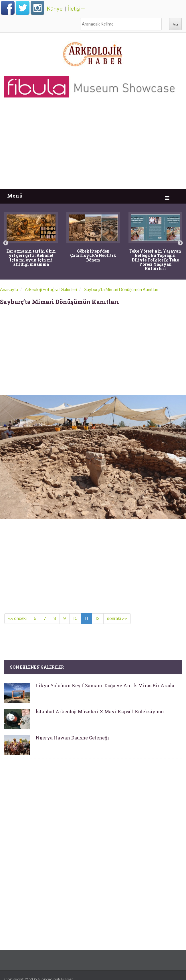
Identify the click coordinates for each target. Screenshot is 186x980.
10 (75, 618)
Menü (15, 196)
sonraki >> (117, 618)
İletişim (77, 9)
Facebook (8, 8)
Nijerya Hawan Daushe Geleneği (72, 738)
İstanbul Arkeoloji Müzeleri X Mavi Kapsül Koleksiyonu (100, 711)
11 (86, 618)
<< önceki (17, 618)
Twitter (23, 8)
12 (98, 618)
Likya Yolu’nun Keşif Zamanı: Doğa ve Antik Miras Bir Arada (105, 685)
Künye (55, 9)
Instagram (37, 8)
